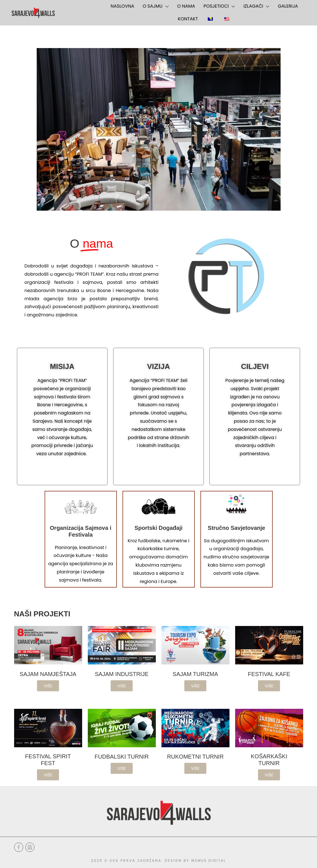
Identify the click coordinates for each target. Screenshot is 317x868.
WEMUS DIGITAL (208, 861)
